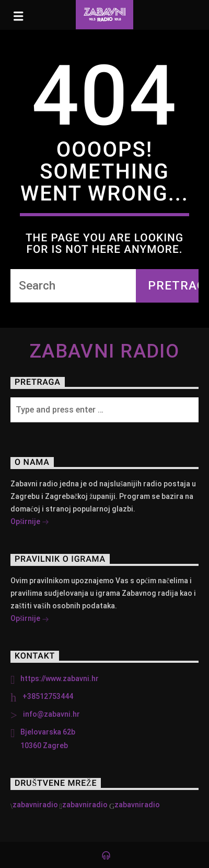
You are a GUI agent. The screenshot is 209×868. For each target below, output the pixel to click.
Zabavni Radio (105, 351)
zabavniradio (35, 805)
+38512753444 (48, 696)
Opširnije (30, 522)
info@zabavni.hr (51, 714)
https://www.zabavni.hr (60, 678)
